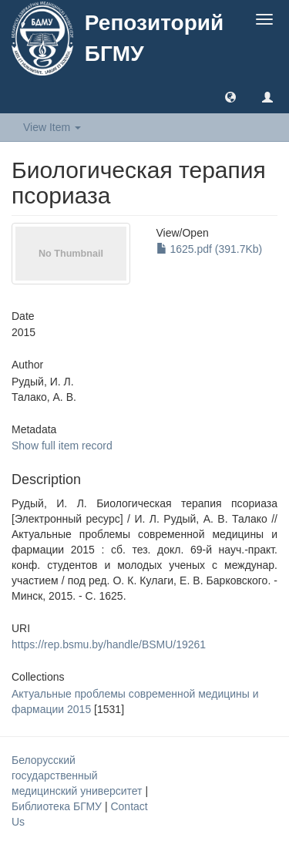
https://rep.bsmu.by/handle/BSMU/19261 (109, 644)
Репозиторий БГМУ (154, 38)
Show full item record (62, 446)
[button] (230, 96)
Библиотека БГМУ (58, 806)
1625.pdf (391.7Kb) (210, 249)
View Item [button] (52, 127)
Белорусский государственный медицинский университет (78, 775)
